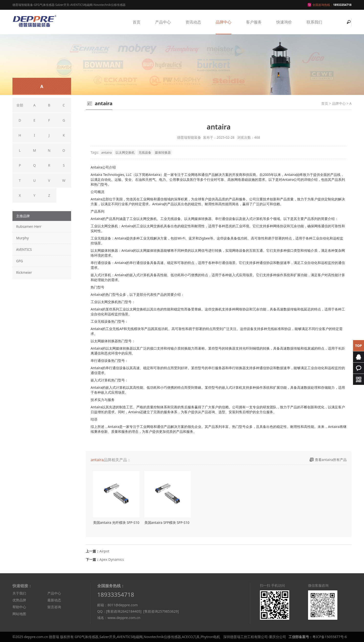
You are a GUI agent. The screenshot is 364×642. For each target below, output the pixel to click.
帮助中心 (19, 607)
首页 (137, 22)
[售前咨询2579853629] (161, 611)
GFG (20, 261)
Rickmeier (24, 272)
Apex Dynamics (112, 559)
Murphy (22, 238)
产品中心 (163, 22)
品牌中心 (224, 22)
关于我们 (19, 593)
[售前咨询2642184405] (124, 611)
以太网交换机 (125, 152)
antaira (106, 152)
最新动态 (54, 600)
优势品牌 (19, 600)
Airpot (104, 551)
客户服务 (254, 22)
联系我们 (314, 22)
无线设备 (145, 152)
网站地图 (19, 614)
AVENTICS (24, 249)
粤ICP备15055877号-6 (330, 637)
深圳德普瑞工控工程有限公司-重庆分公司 (255, 637)
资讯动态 (193, 22)
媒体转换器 (163, 152)
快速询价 (284, 22)
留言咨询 (54, 607)
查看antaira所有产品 (331, 460)
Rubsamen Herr (29, 226)
